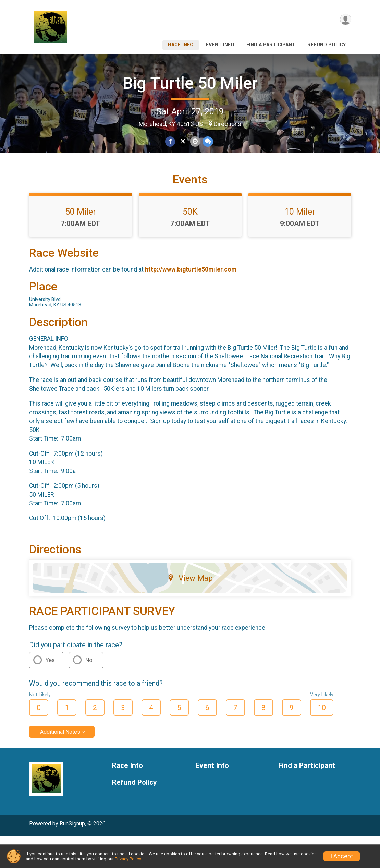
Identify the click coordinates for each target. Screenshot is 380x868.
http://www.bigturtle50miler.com (191, 301)
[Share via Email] (195, 142)
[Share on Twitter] (183, 142)
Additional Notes (60, 764)
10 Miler (300, 243)
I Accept (342, 856)
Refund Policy (327, 45)
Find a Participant (271, 45)
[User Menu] (345, 20)
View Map (190, 610)
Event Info (220, 45)
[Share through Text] (207, 142)
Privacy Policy (128, 859)
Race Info (181, 45)
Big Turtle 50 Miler (190, 83)
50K (190, 243)
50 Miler (81, 243)
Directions (228, 124)
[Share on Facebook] (171, 142)
